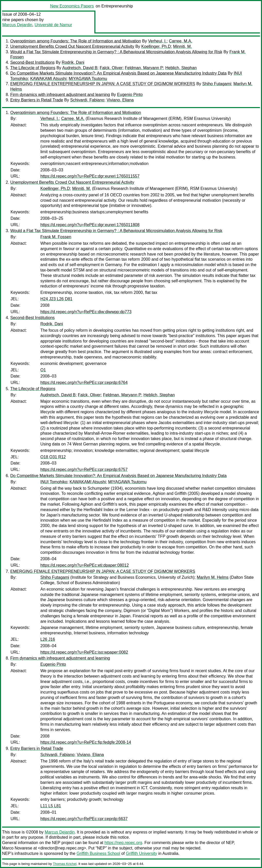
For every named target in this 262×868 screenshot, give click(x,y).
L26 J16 (48, 639)
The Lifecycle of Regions (33, 68)
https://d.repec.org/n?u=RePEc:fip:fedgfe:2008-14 (86, 742)
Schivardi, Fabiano (87, 100)
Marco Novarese (17, 848)
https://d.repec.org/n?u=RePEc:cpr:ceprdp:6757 (84, 470)
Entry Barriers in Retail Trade (37, 100)
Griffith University (141, 853)
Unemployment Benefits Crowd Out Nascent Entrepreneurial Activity (72, 46)
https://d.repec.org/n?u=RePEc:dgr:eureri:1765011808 (90, 225)
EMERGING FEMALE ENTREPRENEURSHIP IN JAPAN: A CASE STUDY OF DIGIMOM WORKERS (103, 84)
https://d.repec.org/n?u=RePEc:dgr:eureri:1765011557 (90, 176)
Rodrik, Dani (73, 62)
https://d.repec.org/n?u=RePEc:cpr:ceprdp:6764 (84, 383)
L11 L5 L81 (51, 806)
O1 (43, 370)
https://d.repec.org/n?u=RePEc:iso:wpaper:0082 (84, 652)
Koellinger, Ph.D (156, 46)
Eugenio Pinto (130, 95)
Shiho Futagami (217, 84)
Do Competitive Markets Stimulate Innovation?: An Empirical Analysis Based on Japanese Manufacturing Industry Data (118, 73)
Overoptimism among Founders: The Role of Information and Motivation (76, 41)
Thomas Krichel (65, 864)
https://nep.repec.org (123, 843)
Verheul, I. (157, 41)
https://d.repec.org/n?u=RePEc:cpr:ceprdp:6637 (84, 819)
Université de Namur (53, 25)
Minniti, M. (182, 46)
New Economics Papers (72, 6)
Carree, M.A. (181, 41)
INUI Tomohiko (54, 482)
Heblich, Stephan (181, 68)
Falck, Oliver (111, 68)
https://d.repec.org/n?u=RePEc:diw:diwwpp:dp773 (86, 312)
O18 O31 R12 (53, 457)
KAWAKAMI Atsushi (48, 79)
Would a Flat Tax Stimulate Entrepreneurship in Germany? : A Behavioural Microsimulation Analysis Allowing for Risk (116, 52)
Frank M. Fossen (56, 237)
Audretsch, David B (80, 68)
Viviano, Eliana (120, 100)
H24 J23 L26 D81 (56, 299)
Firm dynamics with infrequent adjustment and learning (60, 95)
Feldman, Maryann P (144, 68)
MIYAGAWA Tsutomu (88, 79)
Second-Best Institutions (33, 62)
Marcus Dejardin (17, 25)
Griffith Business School (98, 853)
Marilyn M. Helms (213, 577)
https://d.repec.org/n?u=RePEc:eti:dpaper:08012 (85, 565)
